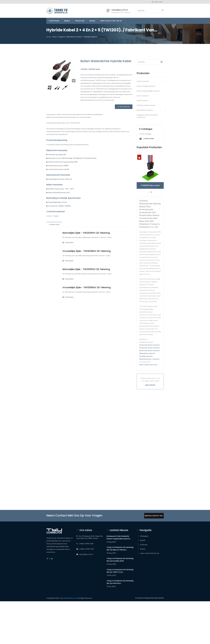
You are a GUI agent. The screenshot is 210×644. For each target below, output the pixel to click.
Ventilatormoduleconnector (146, 105)
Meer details (150, 385)
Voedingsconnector (146, 356)
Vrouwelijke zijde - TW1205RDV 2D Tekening (87, 287)
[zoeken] (162, 10)
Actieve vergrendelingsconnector (148, 91)
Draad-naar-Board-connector (149, 345)
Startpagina (54, 21)
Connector (156, 359)
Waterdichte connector (74, 37)
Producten (80, 21)
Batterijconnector (145, 359)
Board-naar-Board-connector (149, 350)
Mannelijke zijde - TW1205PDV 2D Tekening (86, 269)
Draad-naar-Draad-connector (149, 348)
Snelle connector (142, 100)
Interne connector (143, 81)
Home (54, 37)
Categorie (61, 37)
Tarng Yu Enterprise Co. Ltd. (69, 598)
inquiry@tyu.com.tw (120, 10)
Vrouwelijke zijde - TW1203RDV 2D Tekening (86, 251)
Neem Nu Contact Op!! (154, 516)
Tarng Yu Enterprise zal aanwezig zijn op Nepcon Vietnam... (120, 549)
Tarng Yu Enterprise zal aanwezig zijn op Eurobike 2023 (120, 560)
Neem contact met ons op (111, 21)
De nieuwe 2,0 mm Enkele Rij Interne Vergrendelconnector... (119, 537)
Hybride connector (91, 37)
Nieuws (92, 21)
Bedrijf (67, 21)
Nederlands (158, 2)
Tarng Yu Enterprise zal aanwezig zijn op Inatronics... (120, 582)
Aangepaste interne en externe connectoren (147, 116)
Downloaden (68, 242)
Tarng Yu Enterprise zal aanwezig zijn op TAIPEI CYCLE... (120, 571)
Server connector (143, 96)
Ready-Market (159, 598)
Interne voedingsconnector (146, 86)
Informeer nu (124, 107)
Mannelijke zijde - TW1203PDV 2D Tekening (86, 233)
